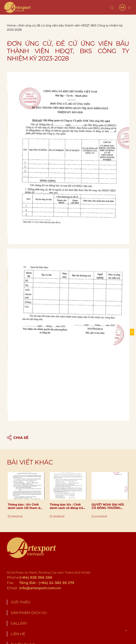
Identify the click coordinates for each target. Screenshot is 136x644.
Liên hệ (18, 634)
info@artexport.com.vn (40, 588)
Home (11, 26)
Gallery (19, 623)
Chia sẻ (18, 438)
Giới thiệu (21, 602)
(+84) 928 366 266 (36, 577)
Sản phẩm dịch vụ (29, 613)
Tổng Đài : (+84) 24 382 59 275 (47, 583)
